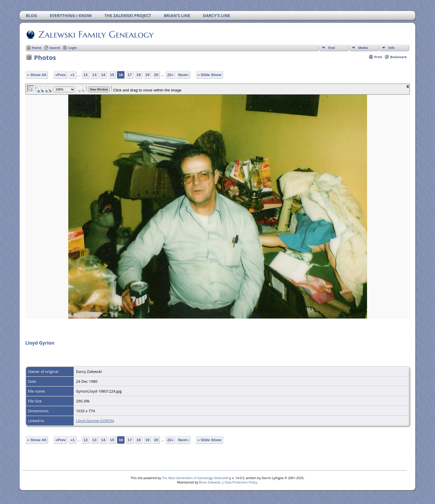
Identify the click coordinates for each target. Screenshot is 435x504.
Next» (183, 75)
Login (73, 48)
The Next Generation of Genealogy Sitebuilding (197, 478)
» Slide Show (209, 75)
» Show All (37, 75)
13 (94, 75)
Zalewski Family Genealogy (96, 34)
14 (103, 75)
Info (391, 48)
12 (85, 75)
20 (156, 75)
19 (147, 75)
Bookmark (398, 57)
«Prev (60, 75)
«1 (72, 75)
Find (331, 48)
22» (170, 75)
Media (363, 48)
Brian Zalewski (210, 482)
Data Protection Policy (241, 482)
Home (37, 48)
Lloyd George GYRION (95, 421)
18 (139, 75)
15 (112, 75)
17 (130, 75)
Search (55, 48)
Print (378, 57)
